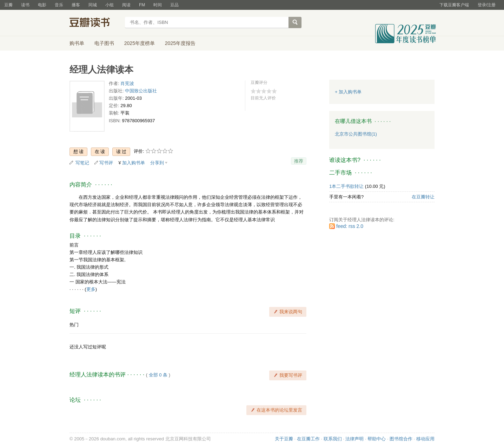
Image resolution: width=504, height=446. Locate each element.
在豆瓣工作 (308, 439)
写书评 (106, 163)
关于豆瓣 (284, 439)
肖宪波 (127, 83)
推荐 (299, 161)
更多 (91, 289)
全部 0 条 (158, 375)
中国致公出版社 (141, 91)
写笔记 (82, 163)
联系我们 (333, 439)
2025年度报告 (180, 43)
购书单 (77, 43)
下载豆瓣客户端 (454, 5)
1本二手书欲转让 (346, 186)
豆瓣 (8, 5)
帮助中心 (377, 439)
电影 (42, 5)
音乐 (59, 5)
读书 (25, 5)
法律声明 (354, 439)
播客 (76, 5)
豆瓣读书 (95, 23)
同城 (93, 5)
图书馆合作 (401, 439)
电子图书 (104, 43)
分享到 (157, 163)
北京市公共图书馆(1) (356, 134)
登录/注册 (487, 5)
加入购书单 (134, 163)
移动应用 (425, 439)
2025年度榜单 (140, 43)
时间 (158, 5)
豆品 (174, 5)
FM (142, 5)
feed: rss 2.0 (350, 226)
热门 (74, 325)
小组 (110, 5)
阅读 (126, 5)
